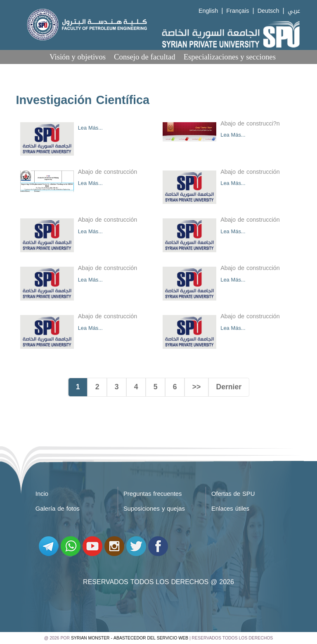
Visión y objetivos (78, 57)
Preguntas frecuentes (153, 494)
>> (197, 387)
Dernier (229, 387)
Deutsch (269, 11)
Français (238, 11)
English (208, 11)
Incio (42, 494)
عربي (294, 11)
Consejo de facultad (145, 57)
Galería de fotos (58, 509)
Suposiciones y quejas (154, 509)
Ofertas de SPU (233, 494)
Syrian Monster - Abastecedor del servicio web (130, 638)
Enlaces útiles (230, 509)
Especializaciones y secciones (230, 57)
